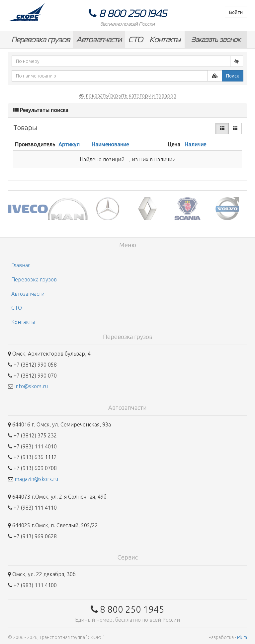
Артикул (69, 144)
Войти (236, 12)
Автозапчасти (99, 40)
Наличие (195, 144)
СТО (135, 40)
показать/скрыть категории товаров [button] (128, 95)
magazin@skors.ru (36, 479)
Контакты (165, 40)
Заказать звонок (216, 40)
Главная (21, 265)
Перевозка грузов (41, 40)
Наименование (110, 144)
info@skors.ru (31, 386)
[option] (28, 209)
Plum (242, 637)
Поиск (233, 76)
